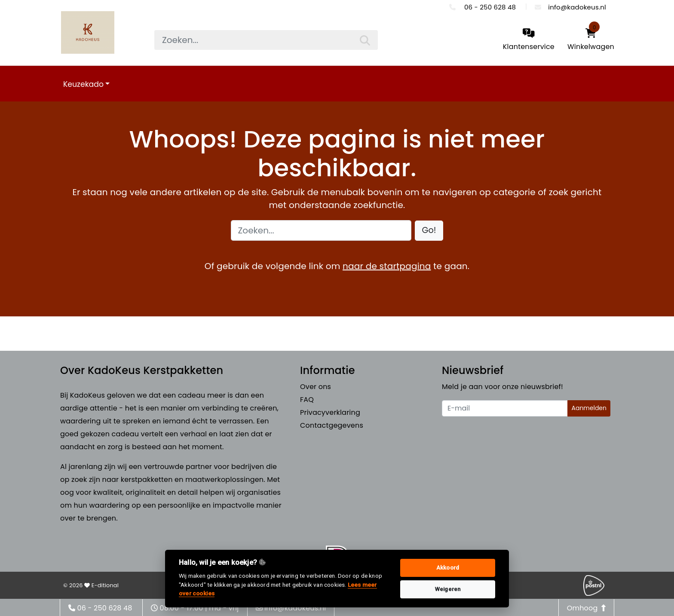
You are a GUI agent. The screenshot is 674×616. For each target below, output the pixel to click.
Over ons (316, 387)
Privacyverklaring (330, 412)
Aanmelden (589, 408)
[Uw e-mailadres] (505, 408)
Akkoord (448, 568)
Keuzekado (83, 84)
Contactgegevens (332, 425)
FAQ (307, 400)
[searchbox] (266, 40)
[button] (429, 231)
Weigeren (448, 589)
